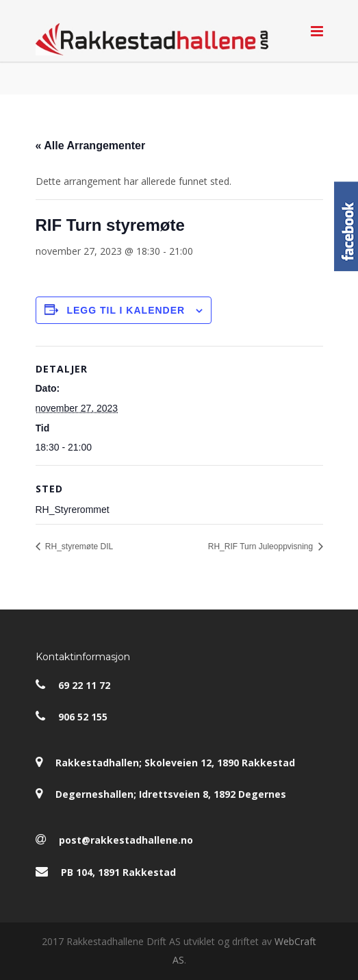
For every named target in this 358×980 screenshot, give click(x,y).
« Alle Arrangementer (91, 146)
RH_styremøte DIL (78, 546)
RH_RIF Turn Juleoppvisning (262, 546)
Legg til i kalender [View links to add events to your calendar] (126, 310)
